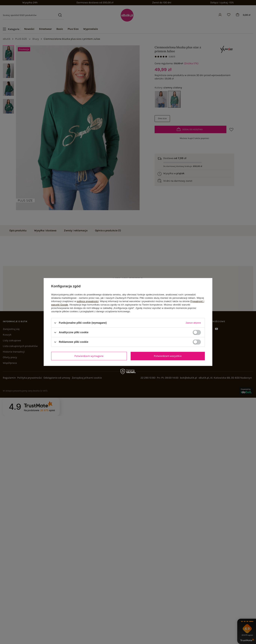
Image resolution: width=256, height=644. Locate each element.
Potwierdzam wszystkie (168, 356)
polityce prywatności (88, 301)
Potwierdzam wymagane (89, 356)
